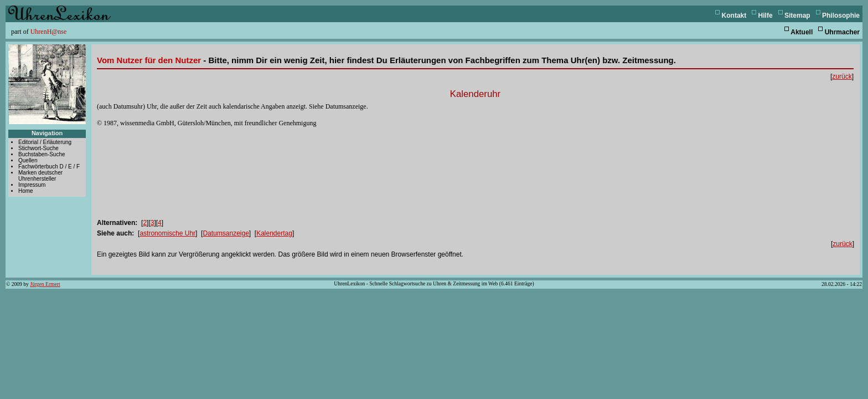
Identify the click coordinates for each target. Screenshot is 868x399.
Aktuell (802, 32)
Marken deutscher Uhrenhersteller (40, 176)
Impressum (32, 185)
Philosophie (841, 16)
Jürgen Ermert (45, 284)
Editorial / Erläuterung (45, 142)
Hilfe (766, 16)
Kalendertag (274, 233)
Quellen (28, 160)
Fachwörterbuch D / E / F (49, 167)
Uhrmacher (842, 32)
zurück (842, 76)
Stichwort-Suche (38, 148)
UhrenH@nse (49, 32)
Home (26, 191)
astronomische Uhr (167, 233)
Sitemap (797, 16)
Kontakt (734, 16)
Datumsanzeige (226, 233)
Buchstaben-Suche (42, 154)
